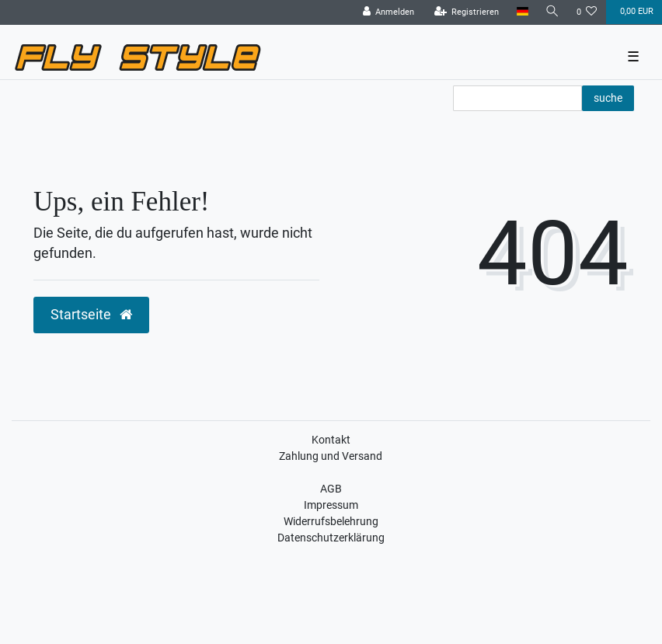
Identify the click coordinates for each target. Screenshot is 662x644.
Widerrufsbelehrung (331, 521)
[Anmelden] (389, 12)
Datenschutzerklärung (331, 538)
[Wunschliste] (587, 12)
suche (608, 98)
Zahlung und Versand (331, 456)
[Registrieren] (467, 12)
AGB (331, 489)
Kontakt (331, 440)
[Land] (522, 12)
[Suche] (552, 12)
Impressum (331, 505)
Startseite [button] (91, 315)
